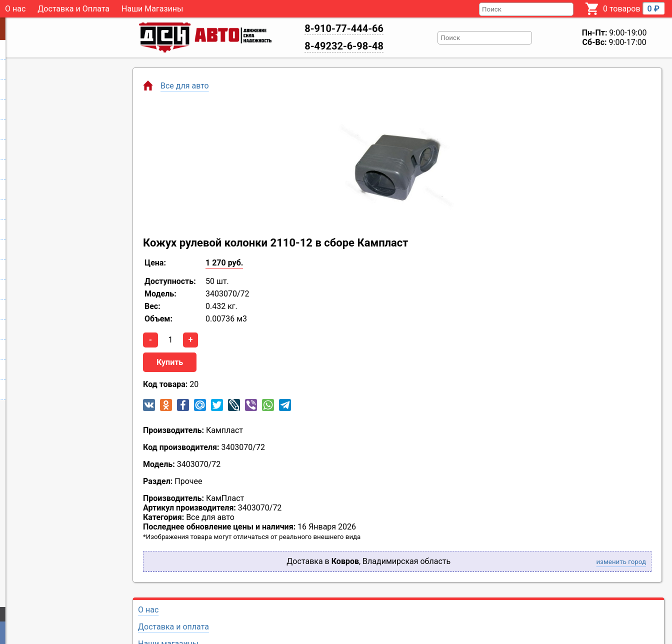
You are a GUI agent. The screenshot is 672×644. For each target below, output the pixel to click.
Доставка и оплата (173, 627)
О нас (15, 9)
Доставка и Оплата (73, 9)
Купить (170, 362)
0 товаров (634, 8)
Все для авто (185, 86)
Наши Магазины (152, 9)
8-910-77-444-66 (344, 28)
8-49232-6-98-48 (344, 46)
